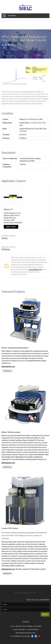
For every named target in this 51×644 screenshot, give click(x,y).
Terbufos (5, 238)
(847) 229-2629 (20, 629)
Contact (26, 622)
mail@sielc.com (19, 636)
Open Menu (12, 16)
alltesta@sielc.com (8, 367)
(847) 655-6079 (34, 629)
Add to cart (11, 227)
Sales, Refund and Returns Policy (25, 633)
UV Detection (6, 249)
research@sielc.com (35, 270)
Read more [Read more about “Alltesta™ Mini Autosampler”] (7, 467)
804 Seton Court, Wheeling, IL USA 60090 (28, 626)
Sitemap (27, 636)
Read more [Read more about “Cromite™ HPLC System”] (7, 573)
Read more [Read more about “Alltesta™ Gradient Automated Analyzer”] (7, 371)
